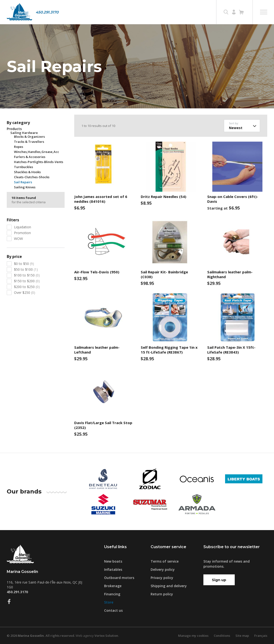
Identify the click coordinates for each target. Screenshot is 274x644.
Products (14, 129)
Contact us (113, 610)
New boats (113, 561)
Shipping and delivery (169, 586)
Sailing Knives (25, 187)
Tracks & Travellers (29, 142)
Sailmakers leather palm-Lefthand (97, 350)
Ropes (19, 147)
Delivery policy (163, 569)
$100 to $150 (27, 275)
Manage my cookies (193, 636)
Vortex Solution (106, 636)
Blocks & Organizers (29, 137)
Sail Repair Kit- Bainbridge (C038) (164, 274)
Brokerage (113, 586)
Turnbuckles (23, 167)
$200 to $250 (27, 287)
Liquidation (23, 227)
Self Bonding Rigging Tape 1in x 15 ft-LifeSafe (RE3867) (169, 350)
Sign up (219, 580)
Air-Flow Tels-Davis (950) (97, 272)
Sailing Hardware (24, 133)
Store (109, 602)
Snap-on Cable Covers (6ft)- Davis (233, 199)
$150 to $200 (27, 281)
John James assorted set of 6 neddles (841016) (101, 199)
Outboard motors (119, 578)
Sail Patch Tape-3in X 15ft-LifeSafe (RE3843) (231, 350)
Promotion (22, 233)
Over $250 (25, 292)
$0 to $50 (24, 264)
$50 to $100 (26, 269)
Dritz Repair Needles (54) (164, 197)
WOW (18, 239)
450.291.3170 (47, 12)
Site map (242, 636)
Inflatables (113, 569)
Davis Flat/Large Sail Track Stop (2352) (103, 425)
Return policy (162, 594)
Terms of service (165, 561)
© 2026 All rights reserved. (41, 636)
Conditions (222, 636)
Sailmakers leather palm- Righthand (230, 274)
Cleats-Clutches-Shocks (32, 177)
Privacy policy (162, 578)
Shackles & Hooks (27, 172)
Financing (112, 594)
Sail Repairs (23, 182)
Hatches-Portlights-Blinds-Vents (39, 162)
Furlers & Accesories (30, 157)
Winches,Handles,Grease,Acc (37, 152)
